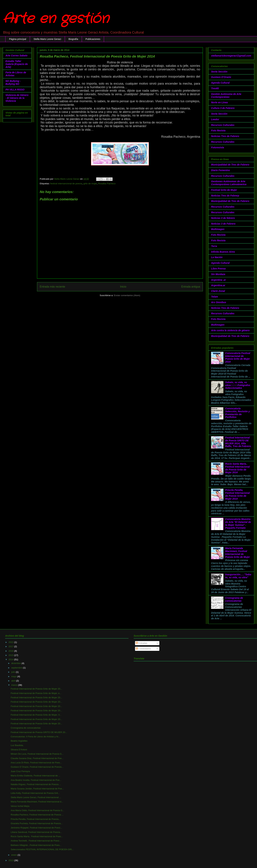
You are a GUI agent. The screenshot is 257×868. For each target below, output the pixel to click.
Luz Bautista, (17, 745)
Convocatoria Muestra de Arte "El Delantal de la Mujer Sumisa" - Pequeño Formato (238, 523)
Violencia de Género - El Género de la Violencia (17, 98)
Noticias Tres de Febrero (225, 136)
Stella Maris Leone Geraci (47, 39)
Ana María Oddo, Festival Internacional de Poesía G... (37, 810)
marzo (15, 685)
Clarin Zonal (218, 291)
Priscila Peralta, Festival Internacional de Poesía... (35, 819)
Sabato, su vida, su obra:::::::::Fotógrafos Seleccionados (238, 385)
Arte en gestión (56, 19)
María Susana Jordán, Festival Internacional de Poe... (37, 789)
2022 (11, 642)
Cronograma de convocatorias (234, 599)
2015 (11, 655)
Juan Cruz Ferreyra (20, 771)
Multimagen (218, 229)
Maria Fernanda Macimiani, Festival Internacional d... (37, 802)
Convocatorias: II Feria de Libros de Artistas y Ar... (35, 737)
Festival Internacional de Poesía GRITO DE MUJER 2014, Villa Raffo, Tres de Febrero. (238, 442)
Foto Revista (218, 131)
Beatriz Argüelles (19, 741)
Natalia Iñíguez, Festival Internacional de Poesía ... (36, 784)
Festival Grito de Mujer (224, 190)
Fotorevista (218, 147)
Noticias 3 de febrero (223, 218)
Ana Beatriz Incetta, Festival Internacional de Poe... (36, 780)
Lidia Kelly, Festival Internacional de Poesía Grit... (35, 793)
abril (14, 681)
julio (14, 672)
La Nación (217, 257)
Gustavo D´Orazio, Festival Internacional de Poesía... (37, 767)
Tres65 (215, 88)
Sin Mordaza (218, 274)
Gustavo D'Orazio (221, 77)
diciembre (16, 663)
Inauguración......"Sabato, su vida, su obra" (238, 576)
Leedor (215, 119)
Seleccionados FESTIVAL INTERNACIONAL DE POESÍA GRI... (42, 849)
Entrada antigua (191, 287)
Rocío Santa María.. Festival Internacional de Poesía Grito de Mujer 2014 (238, 468)
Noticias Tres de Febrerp (225, 196)
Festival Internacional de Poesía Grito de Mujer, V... (36, 715)
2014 (11, 659)
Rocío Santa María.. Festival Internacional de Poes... (37, 836)
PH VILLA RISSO (15, 90)
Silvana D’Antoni (19, 750)
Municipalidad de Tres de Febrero (230, 165)
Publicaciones (93, 39)
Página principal (18, 39)
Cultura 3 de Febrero (223, 108)
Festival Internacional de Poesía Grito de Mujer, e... (36, 693)
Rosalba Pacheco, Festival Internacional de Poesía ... (37, 815)
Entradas (142, 643)
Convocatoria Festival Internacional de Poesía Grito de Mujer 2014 (238, 357)
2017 (11, 646)
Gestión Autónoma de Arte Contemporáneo (226, 95)
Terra (214, 246)
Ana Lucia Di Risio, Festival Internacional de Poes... (36, 763)
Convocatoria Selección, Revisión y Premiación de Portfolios (238, 413)
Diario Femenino (221, 170)
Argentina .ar (218, 280)
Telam (215, 297)
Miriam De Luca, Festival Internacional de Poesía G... (37, 754)
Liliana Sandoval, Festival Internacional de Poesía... (36, 832)
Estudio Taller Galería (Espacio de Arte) (17, 64)
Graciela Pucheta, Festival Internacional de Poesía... (37, 823)
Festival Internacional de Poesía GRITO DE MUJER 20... (39, 732)
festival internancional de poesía (66, 184)
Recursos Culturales (223, 125)
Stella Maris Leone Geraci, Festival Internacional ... (36, 797)
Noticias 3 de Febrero (223, 224)
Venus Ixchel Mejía (20, 806)
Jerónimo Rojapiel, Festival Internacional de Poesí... (36, 828)
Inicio (123, 287)
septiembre (17, 668)
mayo (14, 676)
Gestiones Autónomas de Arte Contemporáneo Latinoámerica (229, 183)
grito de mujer (90, 184)
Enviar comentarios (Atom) (127, 295)
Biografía (73, 39)
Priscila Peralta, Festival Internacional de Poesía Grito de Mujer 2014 (238, 494)
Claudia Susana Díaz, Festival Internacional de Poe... (37, 758)
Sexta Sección (219, 72)
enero (14, 855)
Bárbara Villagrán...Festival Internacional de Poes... (36, 845)
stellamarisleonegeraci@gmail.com (231, 56)
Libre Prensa (218, 269)
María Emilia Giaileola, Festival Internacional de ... (35, 776)
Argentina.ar (218, 285)
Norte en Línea (219, 102)
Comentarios (143, 649)
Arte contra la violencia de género (230, 330)
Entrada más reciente (52, 287)
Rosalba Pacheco (107, 184)
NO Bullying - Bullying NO (13, 82)
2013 (11, 860)
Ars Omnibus (219, 302)
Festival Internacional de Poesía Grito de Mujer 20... (36, 689)
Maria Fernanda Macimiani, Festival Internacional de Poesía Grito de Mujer (238, 553)
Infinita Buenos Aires (223, 252)
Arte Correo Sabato (16, 55)
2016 (11, 651)
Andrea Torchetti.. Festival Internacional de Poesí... (36, 841)
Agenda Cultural (220, 83)
